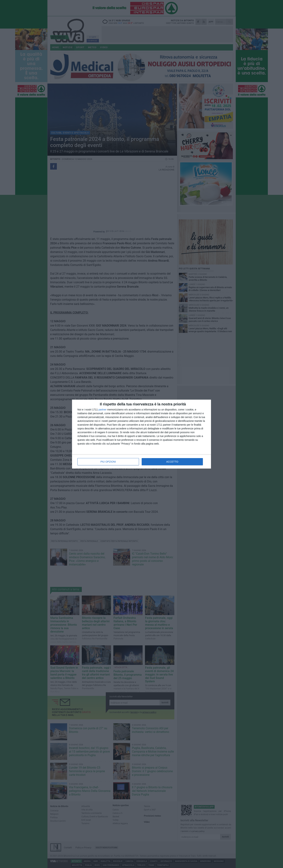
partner (103, 410)
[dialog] (141, 434)
